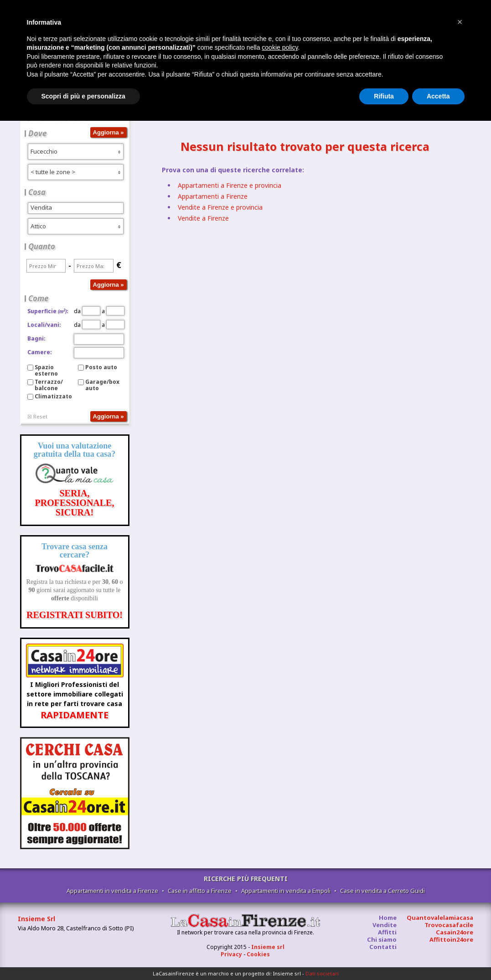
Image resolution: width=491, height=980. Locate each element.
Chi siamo (382, 939)
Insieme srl (268, 947)
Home (388, 918)
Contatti (383, 947)
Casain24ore (455, 932)
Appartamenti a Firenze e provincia (230, 185)
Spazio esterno (46, 370)
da (87, 311)
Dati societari (322, 973)
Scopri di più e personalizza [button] (83, 96)
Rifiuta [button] (384, 96)
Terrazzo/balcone (49, 385)
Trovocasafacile (449, 925)
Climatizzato (53, 396)
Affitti (387, 932)
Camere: (40, 352)
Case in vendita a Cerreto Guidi (382, 891)
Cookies (258, 954)
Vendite (385, 925)
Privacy (231, 954)
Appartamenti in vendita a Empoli (286, 891)
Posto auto (101, 367)
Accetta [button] (438, 96)
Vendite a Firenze (203, 218)
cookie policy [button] (280, 47)
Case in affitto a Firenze (200, 891)
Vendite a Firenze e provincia (220, 207)
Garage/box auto (102, 385)
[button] (460, 22)
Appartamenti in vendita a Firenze (112, 891)
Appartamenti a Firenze (213, 196)
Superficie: (48, 311)
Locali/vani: (44, 325)
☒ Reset (37, 416)
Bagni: (36, 338)
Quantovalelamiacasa (440, 918)
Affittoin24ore (451, 939)
